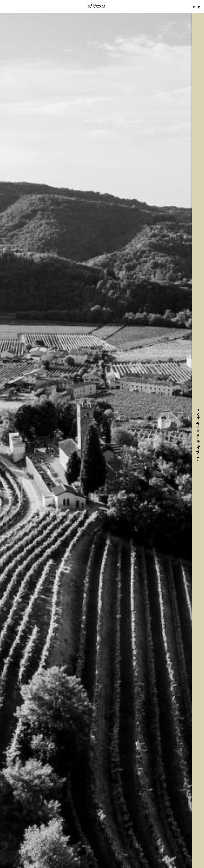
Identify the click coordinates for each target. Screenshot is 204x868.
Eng (197, 7)
